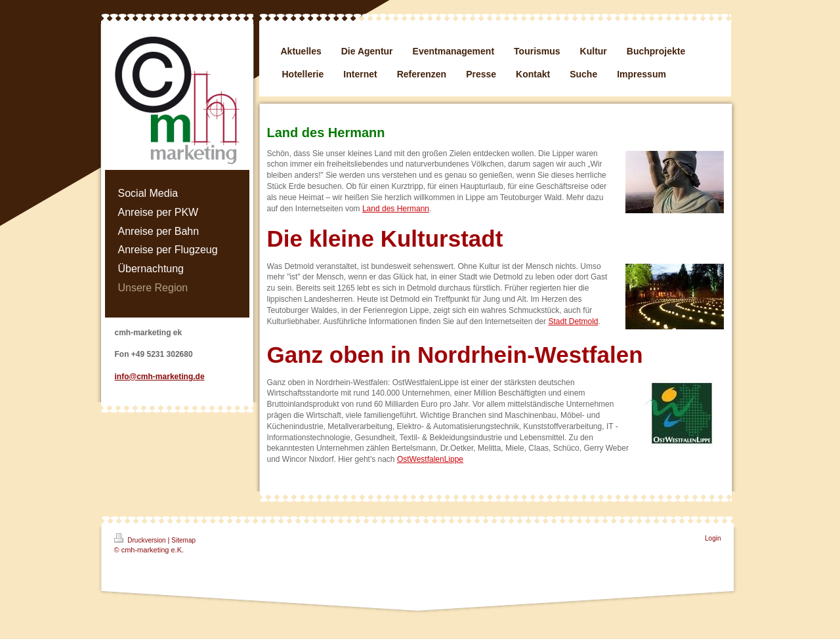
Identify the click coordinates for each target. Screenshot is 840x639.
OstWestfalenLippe (430, 459)
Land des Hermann (396, 209)
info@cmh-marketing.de (160, 377)
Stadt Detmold (573, 321)
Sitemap (183, 540)
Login (713, 538)
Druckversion (141, 539)
